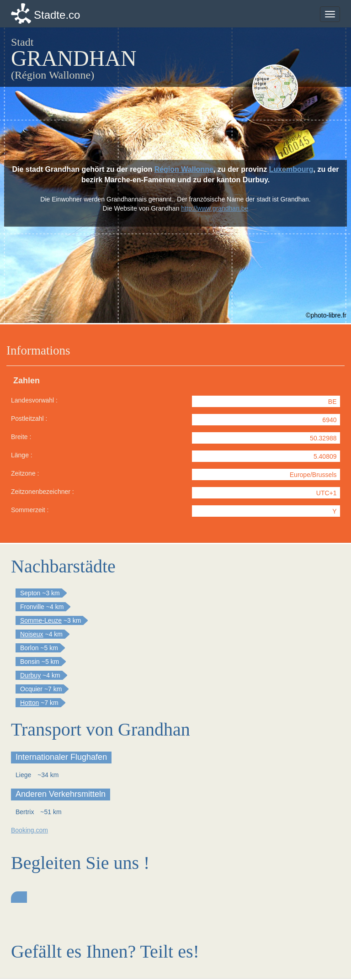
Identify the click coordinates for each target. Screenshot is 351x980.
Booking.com (29, 830)
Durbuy (30, 675)
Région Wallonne (184, 169)
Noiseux (32, 634)
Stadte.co (57, 15)
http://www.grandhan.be (215, 208)
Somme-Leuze (41, 620)
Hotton (29, 703)
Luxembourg (291, 169)
